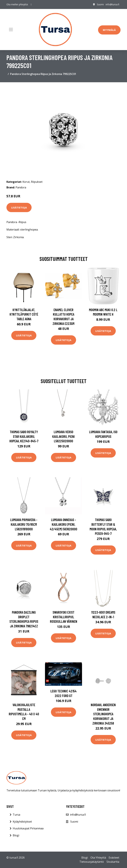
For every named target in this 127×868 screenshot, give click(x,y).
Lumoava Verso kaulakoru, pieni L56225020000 (63, 436)
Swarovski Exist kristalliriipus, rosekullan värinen (64, 617)
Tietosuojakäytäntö (92, 862)
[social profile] (31, 4)
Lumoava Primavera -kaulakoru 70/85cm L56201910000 (24, 524)
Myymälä (109, 30)
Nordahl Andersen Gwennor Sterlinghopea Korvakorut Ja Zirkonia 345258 (103, 714)
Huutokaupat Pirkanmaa (28, 828)
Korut (26, 182)
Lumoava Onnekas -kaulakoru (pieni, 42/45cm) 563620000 (63, 524)
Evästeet (114, 858)
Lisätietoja (19, 207)
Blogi (16, 835)
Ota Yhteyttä (98, 858)
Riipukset (37, 182)
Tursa (16, 815)
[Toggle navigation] (11, 30)
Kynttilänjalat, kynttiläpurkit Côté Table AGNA (24, 314)
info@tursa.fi (112, 4)
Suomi (100, 4)
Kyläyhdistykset (22, 822)
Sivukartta (113, 862)
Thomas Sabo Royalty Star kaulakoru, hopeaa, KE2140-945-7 (24, 436)
